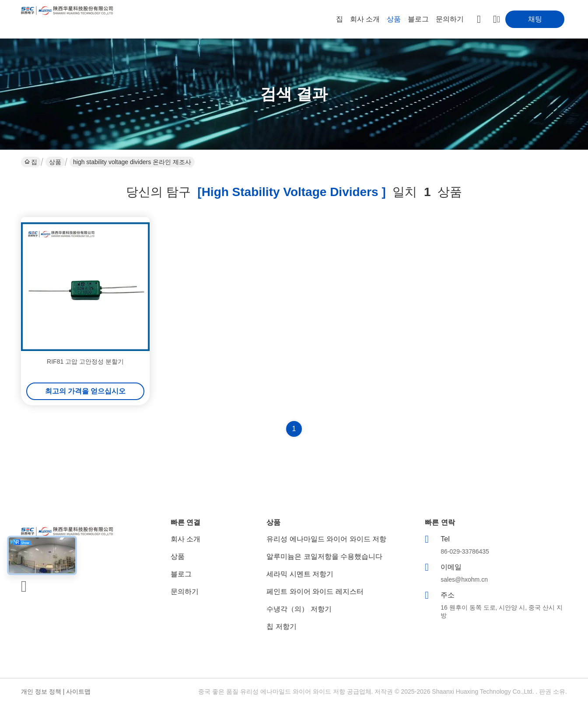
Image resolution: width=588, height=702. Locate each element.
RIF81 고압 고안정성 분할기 (85, 362)
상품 (394, 19)
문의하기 (450, 19)
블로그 (418, 19)
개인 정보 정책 (41, 691)
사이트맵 (78, 691)
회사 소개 (365, 19)
